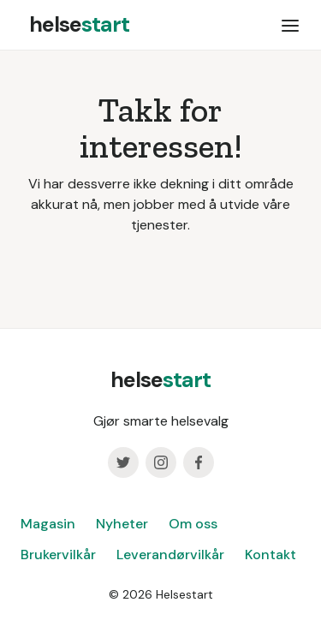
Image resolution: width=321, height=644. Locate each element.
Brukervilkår (58, 555)
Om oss (193, 524)
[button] (290, 25)
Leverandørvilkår (170, 555)
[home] (75, 25)
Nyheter (122, 524)
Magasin (48, 524)
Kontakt (270, 555)
